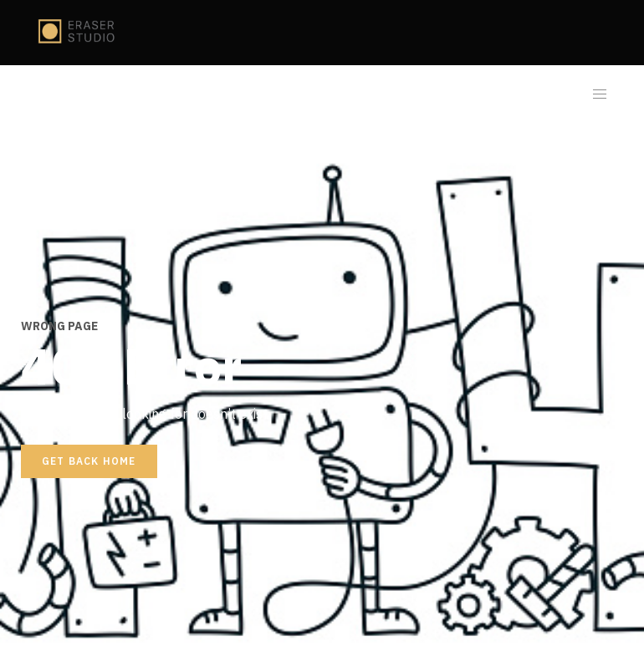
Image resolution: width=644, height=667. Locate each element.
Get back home (89, 461)
